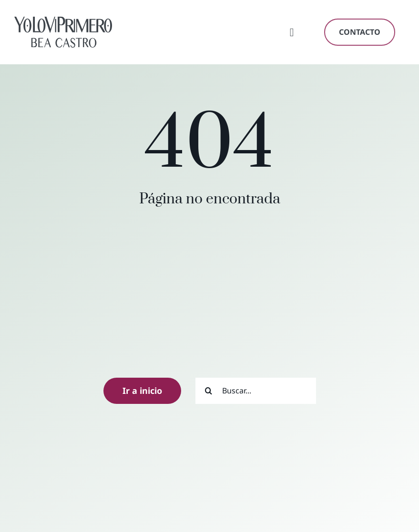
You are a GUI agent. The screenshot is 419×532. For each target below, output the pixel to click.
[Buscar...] (256, 391)
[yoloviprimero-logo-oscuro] (63, 21)
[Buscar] (209, 391)
